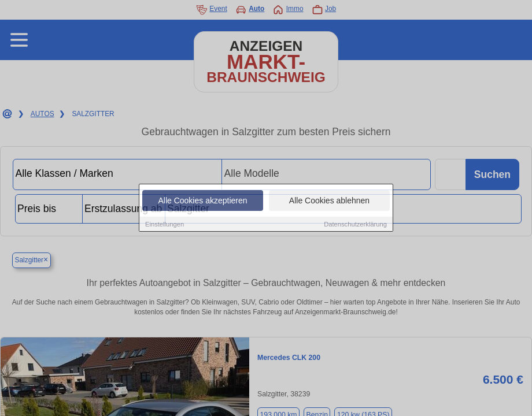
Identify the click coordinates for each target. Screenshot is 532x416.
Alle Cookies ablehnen (329, 201)
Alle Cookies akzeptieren (202, 201)
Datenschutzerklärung (355, 225)
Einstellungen (165, 225)
